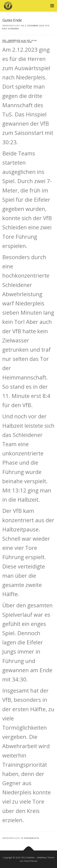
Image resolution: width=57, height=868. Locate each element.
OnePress (42, 857)
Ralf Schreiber (11, 29)
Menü (52, 6)
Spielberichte (32, 838)
